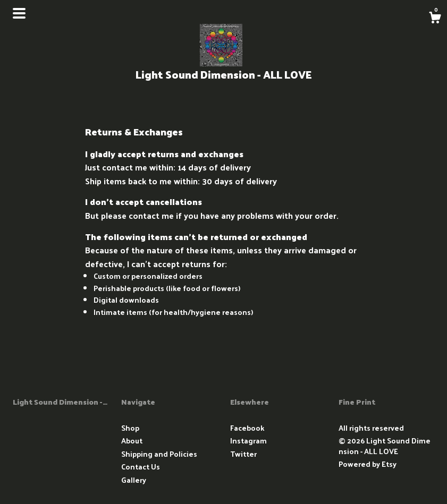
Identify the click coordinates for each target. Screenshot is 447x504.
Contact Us (141, 467)
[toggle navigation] (19, 13)
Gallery (134, 480)
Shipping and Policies (159, 454)
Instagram (248, 441)
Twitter (243, 454)
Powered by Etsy (368, 464)
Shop (130, 428)
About (132, 441)
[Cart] (435, 19)
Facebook (247, 428)
